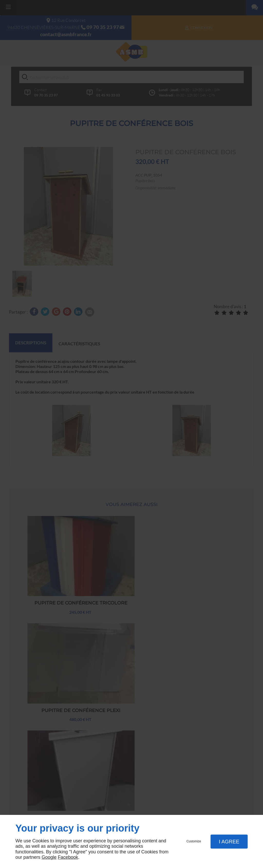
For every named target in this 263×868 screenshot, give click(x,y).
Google (49, 857)
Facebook (68, 857)
